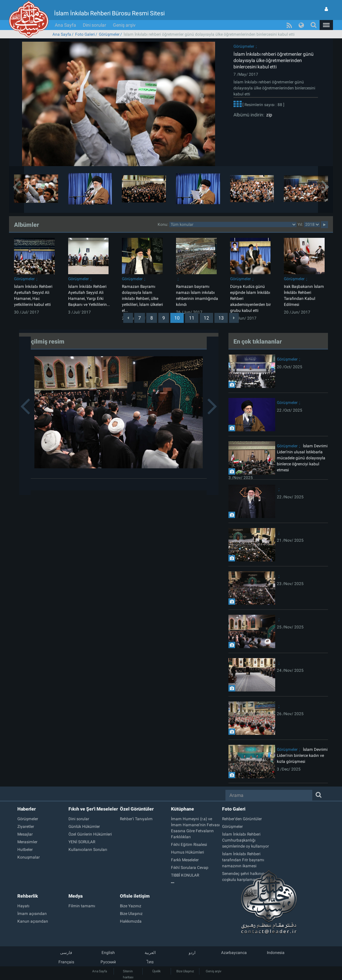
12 (206, 318)
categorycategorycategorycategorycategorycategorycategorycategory (233, 224)
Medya (75, 896)
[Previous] (128, 318)
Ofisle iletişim (135, 896)
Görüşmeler (109, 34)
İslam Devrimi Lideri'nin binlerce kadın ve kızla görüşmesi (302, 756)
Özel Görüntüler (137, 809)
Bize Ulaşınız (185, 971)
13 (221, 318)
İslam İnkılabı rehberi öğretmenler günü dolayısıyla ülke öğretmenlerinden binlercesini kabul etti (274, 60)
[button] (326, 25)
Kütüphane (183, 809)
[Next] (234, 318)
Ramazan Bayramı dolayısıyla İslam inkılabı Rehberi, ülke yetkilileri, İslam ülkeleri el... (142, 299)
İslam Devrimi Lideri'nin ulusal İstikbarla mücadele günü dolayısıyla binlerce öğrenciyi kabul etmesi (302, 458)
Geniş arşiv (124, 25)
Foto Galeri (85, 34)
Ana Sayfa (65, 25)
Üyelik (156, 971)
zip (268, 115)
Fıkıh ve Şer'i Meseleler (93, 809)
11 (192, 318)
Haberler (27, 809)
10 (177, 318)
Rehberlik (28, 896)
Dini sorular (95, 25)
